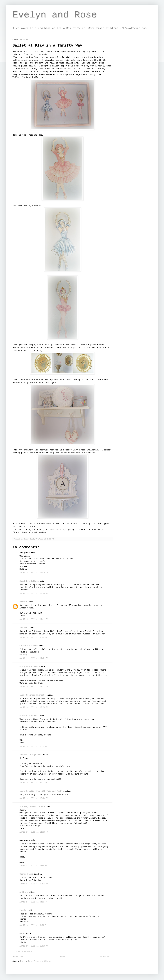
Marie (22, 934)
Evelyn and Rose (55, 15)
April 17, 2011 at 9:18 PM (33, 902)
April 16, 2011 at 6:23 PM (33, 783)
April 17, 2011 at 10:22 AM (34, 884)
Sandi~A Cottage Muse (31, 755)
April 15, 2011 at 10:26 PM (34, 573)
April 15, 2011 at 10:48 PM (34, 594)
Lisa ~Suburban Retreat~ (32, 695)
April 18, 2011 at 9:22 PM (33, 925)
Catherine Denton (29, 646)
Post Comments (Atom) (40, 961)
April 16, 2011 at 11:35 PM (34, 832)
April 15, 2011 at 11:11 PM (34, 619)
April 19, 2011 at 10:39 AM (34, 946)
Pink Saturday (58, 529)
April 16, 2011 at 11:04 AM (34, 658)
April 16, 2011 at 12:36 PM (34, 707)
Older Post (106, 957)
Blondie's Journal (29, 716)
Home (63, 957)
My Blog (23, 655)
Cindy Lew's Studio (30, 667)
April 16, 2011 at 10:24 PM (34, 798)
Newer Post (19, 957)
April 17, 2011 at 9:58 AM (33, 866)
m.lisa (23, 892)
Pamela (23, 910)
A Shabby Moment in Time (32, 807)
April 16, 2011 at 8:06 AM (33, 638)
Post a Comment (24, 952)
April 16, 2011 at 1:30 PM (33, 747)
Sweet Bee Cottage (29, 581)
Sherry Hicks (26, 874)
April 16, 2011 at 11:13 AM (34, 687)
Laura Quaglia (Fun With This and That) (41, 791)
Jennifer (24, 628)
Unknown (23, 602)
